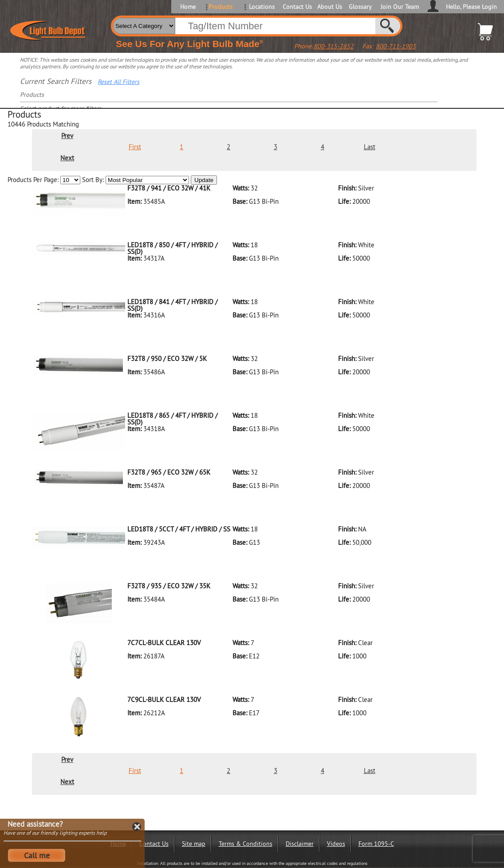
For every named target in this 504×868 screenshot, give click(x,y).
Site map (194, 844)
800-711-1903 (396, 46)
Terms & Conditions (246, 844)
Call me (37, 855)
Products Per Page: (45, 180)
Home (188, 7)
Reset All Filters (118, 82)
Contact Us (297, 7)
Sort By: (136, 180)
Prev (67, 136)
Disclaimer (300, 844)
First (135, 147)
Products (220, 7)
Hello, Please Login (471, 7)
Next (67, 158)
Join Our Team (400, 7)
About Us (330, 7)
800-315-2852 (334, 46)
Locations (262, 7)
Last (370, 147)
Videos (336, 844)
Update (204, 180)
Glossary (360, 7)
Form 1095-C (376, 844)
